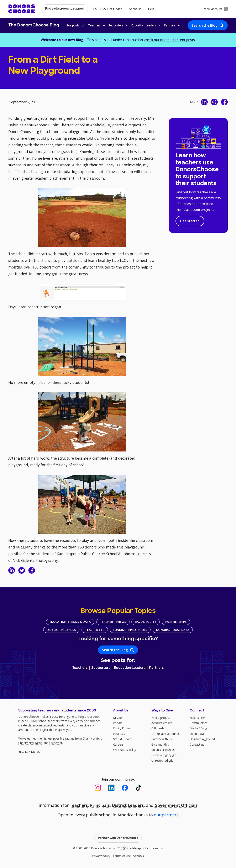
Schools (139, 856)
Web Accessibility (125, 750)
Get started (190, 221)
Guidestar (56, 743)
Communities (199, 723)
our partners (166, 815)
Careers (118, 744)
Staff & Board (122, 739)
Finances (119, 734)
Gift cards (158, 728)
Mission (118, 718)
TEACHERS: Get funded (107, 9)
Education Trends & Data (70, 622)
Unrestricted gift (162, 760)
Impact (118, 723)
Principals (100, 805)
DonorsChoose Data (173, 630)
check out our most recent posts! (170, 40)
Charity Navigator (30, 743)
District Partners (61, 630)
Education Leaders (130, 668)
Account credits (162, 723)
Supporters (101, 668)
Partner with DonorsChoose (118, 838)
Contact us (197, 744)
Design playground (202, 739)
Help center (197, 718)
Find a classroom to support (65, 9)
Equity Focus (122, 728)
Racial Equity (146, 622)
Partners (156, 668)
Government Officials (176, 805)
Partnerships (176, 622)
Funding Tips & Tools (130, 630)
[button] (96, 25)
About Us (135, 9)
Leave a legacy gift (164, 755)
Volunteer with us (163, 750)
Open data (197, 734)
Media (194, 728)
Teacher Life (95, 630)
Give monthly (160, 744)
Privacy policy (101, 856)
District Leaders (128, 805)
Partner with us (162, 739)
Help (151, 9)
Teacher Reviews (113, 622)
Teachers (80, 668)
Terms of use (122, 856)
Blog (204, 728)
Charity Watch (92, 738)
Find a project (161, 718)
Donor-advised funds (166, 734)
